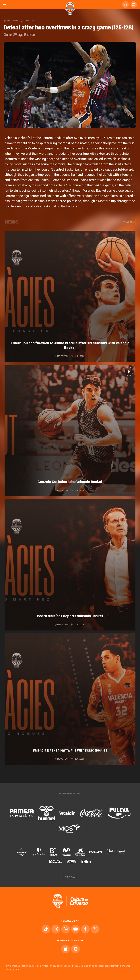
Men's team (11, 21)
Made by (13, 969)
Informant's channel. (120, 966)
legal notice (42, 966)
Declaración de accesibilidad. (94, 966)
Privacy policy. (56, 966)
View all (129, 222)
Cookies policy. (71, 966)
